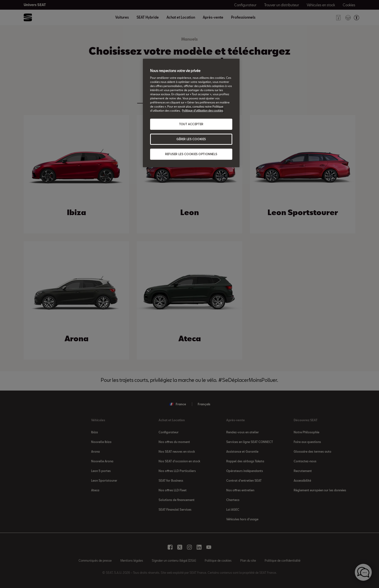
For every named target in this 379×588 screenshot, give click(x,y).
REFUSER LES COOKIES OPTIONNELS (191, 154)
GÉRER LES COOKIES (191, 139)
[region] (191, 113)
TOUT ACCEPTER (191, 124)
